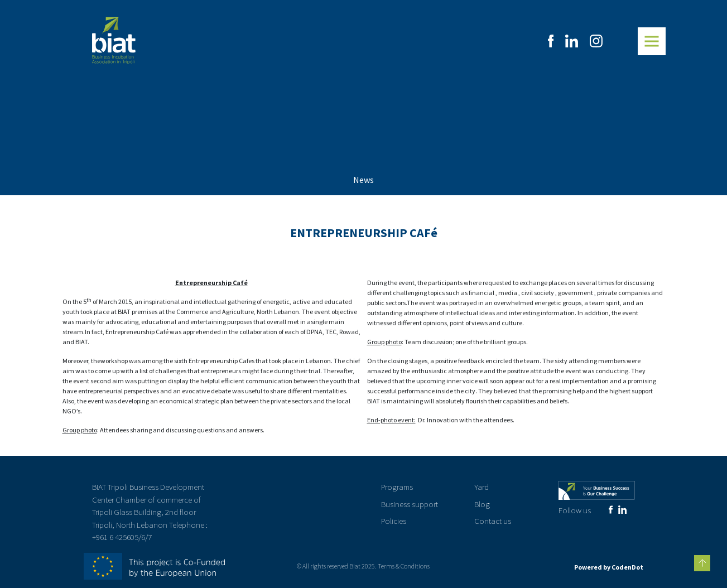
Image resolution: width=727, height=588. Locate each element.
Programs (397, 487)
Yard (482, 487)
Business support (410, 504)
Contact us (493, 521)
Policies (394, 521)
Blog (482, 504)
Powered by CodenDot (609, 567)
